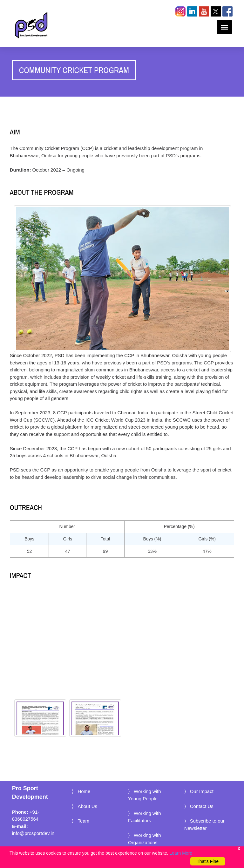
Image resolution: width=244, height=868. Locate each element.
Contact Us (202, 806)
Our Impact (202, 791)
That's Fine (208, 861)
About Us (87, 806)
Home (84, 791)
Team (83, 821)
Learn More (181, 853)
